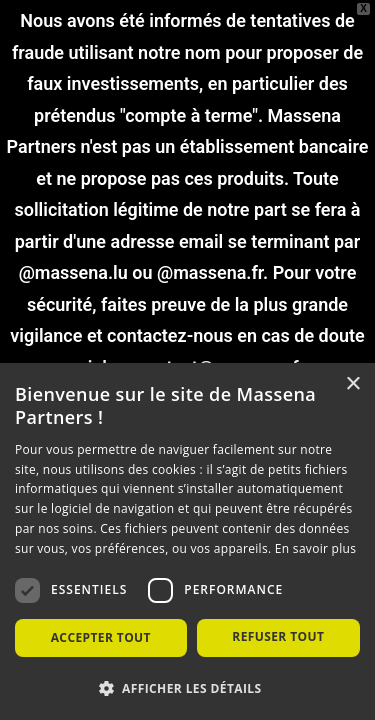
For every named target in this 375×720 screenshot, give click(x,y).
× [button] (352, 384)
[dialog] (187, 541)
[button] (187, 687)
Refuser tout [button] (278, 636)
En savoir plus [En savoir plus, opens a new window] (315, 548)
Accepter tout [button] (101, 637)
